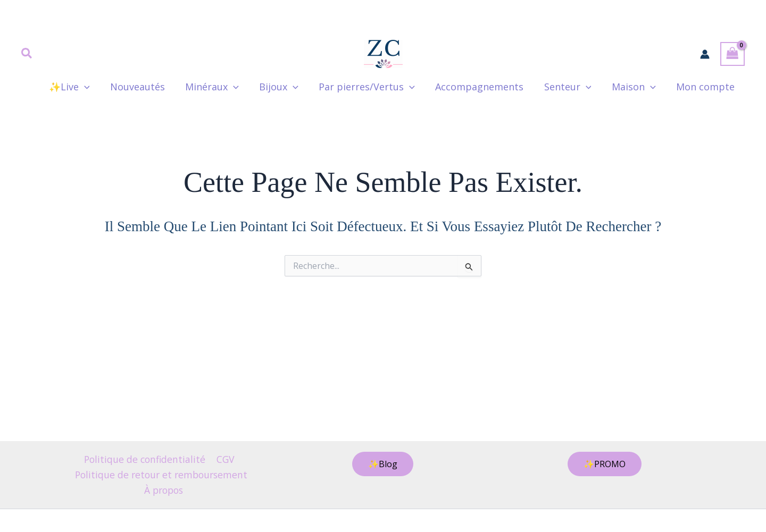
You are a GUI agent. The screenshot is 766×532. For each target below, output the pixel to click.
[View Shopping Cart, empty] (732, 54)
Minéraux (220, 87)
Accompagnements (484, 87)
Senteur (571, 87)
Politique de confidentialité (145, 458)
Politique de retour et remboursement (161, 474)
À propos (164, 489)
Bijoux (286, 87)
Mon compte (706, 87)
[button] (27, 54)
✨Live (80, 87)
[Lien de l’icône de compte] (705, 54)
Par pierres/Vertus (373, 87)
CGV (226, 458)
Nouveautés (147, 87)
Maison (635, 87)
